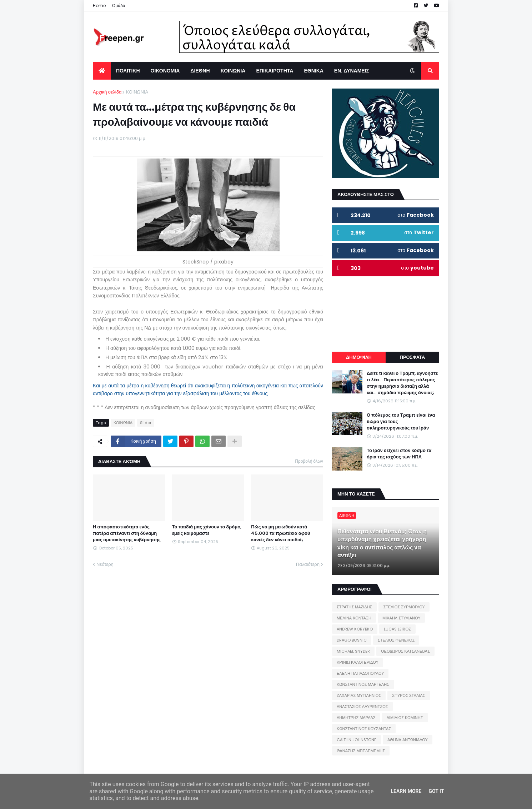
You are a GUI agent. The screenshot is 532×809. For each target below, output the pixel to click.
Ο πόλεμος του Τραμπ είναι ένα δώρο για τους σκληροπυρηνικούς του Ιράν (401, 422)
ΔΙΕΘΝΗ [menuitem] (200, 71)
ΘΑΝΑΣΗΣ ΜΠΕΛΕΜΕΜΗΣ (361, 751)
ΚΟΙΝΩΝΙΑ (137, 92)
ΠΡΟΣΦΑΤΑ (413, 357)
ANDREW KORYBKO (355, 629)
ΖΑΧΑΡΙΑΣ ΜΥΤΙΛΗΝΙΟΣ (359, 695)
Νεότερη (105, 564)
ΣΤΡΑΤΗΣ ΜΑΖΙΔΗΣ (354, 607)
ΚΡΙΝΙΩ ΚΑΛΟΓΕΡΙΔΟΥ (358, 662)
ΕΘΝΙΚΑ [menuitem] (313, 71)
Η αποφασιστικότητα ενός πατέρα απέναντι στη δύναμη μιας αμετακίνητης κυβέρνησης (127, 533)
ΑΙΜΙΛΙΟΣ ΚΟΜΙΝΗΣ (405, 718)
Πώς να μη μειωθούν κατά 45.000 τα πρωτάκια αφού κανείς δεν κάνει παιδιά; (280, 533)
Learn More (406, 791)
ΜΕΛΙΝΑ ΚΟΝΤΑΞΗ (354, 618)
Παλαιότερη (308, 564)
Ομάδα (119, 6)
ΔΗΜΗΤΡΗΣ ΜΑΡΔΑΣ (356, 718)
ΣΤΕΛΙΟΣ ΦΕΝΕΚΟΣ (396, 640)
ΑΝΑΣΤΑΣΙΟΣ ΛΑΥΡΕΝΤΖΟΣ (362, 707)
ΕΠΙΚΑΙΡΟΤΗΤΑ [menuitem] (275, 71)
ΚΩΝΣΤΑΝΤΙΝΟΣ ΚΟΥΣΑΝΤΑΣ (364, 729)
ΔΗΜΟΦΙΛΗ (359, 357)
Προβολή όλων (309, 461)
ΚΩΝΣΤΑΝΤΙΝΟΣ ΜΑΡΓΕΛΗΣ (363, 684)
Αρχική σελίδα (107, 92)
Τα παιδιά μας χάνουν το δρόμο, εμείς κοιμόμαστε (207, 530)
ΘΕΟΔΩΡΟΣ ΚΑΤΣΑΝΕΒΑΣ (405, 651)
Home (99, 6)
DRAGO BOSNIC (352, 640)
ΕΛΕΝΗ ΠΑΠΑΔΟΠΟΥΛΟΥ (360, 673)
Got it (436, 791)
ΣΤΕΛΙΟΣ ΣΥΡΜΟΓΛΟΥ (404, 607)
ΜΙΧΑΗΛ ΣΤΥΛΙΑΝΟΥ (401, 618)
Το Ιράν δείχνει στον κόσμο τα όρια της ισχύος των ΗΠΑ (399, 454)
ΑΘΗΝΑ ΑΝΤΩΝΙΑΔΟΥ (408, 740)
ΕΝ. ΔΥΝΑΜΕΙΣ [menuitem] (352, 71)
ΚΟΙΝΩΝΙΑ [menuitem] (233, 71)
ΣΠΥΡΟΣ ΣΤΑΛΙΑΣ (408, 695)
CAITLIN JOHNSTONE (357, 740)
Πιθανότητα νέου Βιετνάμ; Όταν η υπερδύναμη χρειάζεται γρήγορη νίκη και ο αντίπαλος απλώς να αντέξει (382, 544)
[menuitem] (102, 71)
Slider (146, 423)
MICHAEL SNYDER (353, 651)
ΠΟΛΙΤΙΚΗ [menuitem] (128, 71)
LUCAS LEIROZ (397, 629)
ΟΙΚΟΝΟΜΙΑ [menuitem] (165, 71)
